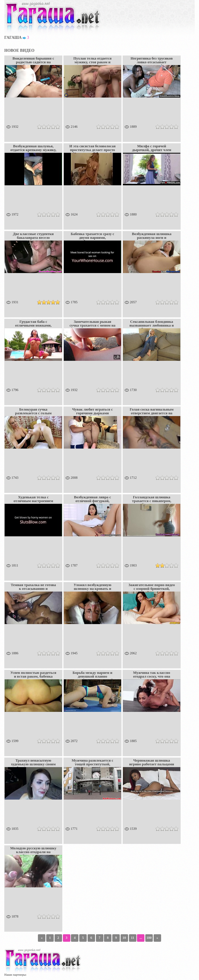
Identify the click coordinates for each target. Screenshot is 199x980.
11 (133, 938)
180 (149, 938)
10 (124, 938)
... (141, 938)
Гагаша (13, 38)
